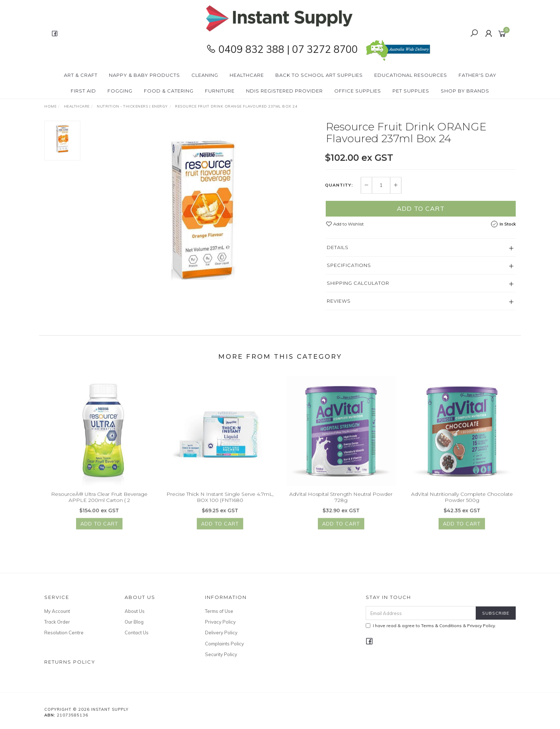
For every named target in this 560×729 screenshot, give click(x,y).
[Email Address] (421, 613)
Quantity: (339, 185)
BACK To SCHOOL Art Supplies (319, 75)
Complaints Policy (224, 644)
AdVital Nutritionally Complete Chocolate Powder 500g (462, 502)
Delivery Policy (221, 633)
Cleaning (205, 75)
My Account (57, 611)
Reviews (339, 301)
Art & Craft (81, 75)
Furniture (220, 91)
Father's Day (477, 75)
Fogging (120, 91)
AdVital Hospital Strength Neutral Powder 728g (341, 502)
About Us (135, 611)
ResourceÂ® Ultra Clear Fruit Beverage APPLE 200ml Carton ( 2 (99, 502)
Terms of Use (219, 611)
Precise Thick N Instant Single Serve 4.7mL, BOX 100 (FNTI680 (220, 502)
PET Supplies (411, 91)
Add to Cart (421, 209)
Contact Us (137, 633)
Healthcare (247, 75)
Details (338, 248)
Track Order (57, 622)
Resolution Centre (64, 633)
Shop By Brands (465, 91)
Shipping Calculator (358, 283)
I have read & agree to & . (431, 626)
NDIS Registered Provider (284, 91)
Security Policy (221, 654)
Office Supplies (358, 91)
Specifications (349, 266)
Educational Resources (411, 75)
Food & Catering (169, 91)
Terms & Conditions (441, 626)
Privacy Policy (220, 622)
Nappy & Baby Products (144, 75)
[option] (203, 210)
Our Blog (134, 622)
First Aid (83, 91)
